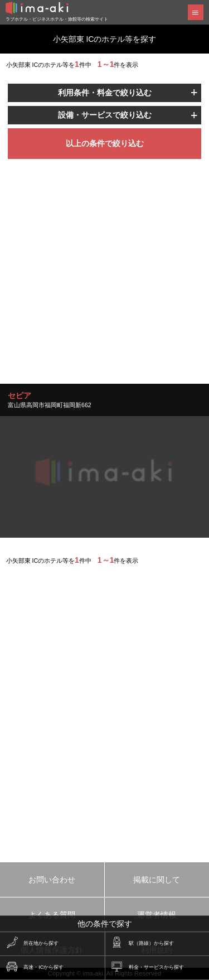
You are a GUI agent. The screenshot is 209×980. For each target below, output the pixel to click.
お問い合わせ (52, 880)
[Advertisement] (104, 279)
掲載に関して (157, 880)
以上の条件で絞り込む (105, 143)
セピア (20, 395)
